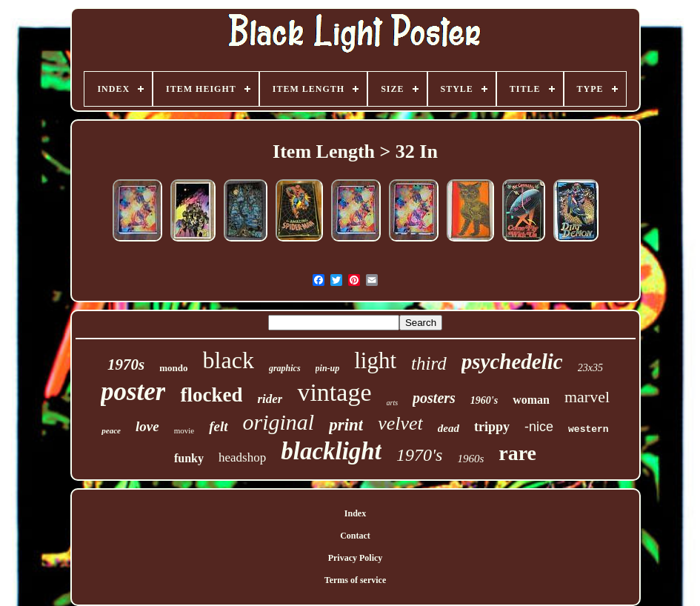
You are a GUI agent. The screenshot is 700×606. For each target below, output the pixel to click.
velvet (400, 423)
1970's (419, 455)
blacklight (331, 451)
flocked (211, 395)
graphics (285, 368)
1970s (126, 364)
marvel (587, 397)
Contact (355, 536)
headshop (242, 457)
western (589, 429)
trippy (492, 427)
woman (531, 400)
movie (184, 430)
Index (355, 513)
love (147, 426)
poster (133, 392)
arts (393, 403)
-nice (539, 427)
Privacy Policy (356, 558)
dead (449, 428)
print (346, 425)
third (429, 363)
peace (111, 430)
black (229, 360)
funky (189, 458)
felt (218, 426)
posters (434, 398)
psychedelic (512, 362)
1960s (470, 459)
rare (517, 453)
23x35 (590, 368)
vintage (334, 392)
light (375, 360)
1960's (484, 400)
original (279, 422)
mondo (173, 368)
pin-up (328, 368)
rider (270, 399)
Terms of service (356, 580)
